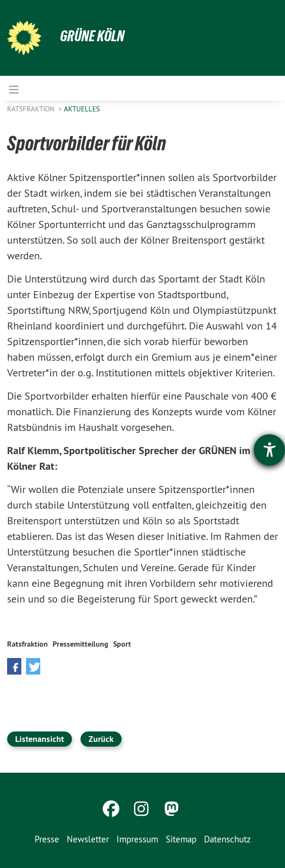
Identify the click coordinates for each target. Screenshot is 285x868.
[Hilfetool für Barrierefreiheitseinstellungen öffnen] (269, 450)
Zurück (101, 739)
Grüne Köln (92, 36)
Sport (122, 644)
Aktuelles (82, 109)
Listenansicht (40, 739)
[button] (14, 666)
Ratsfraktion (32, 109)
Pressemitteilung (80, 644)
